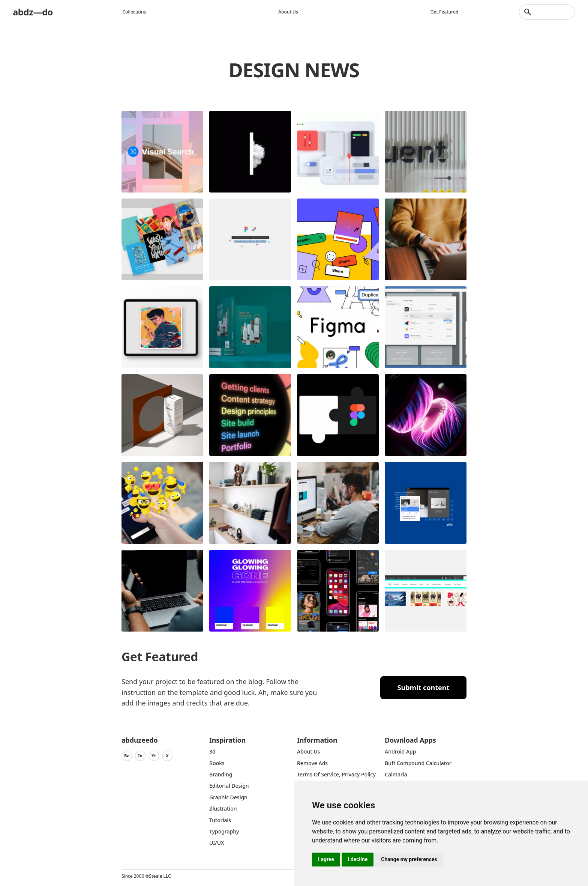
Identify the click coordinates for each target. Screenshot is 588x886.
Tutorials (220, 820)
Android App (400, 751)
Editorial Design (229, 786)
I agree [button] (326, 859)
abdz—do (33, 12)
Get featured (445, 12)
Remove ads (312, 763)
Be (127, 756)
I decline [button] (358, 859)
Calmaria (396, 774)
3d (212, 751)
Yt (154, 756)
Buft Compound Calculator (418, 763)
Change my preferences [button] (409, 859)
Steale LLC (160, 876)
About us (288, 12)
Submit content (424, 687)
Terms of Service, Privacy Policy (336, 774)
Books (217, 763)
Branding (221, 774)
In (140, 756)
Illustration (223, 809)
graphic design (228, 797)
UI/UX (217, 843)
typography (224, 831)
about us (308, 751)
